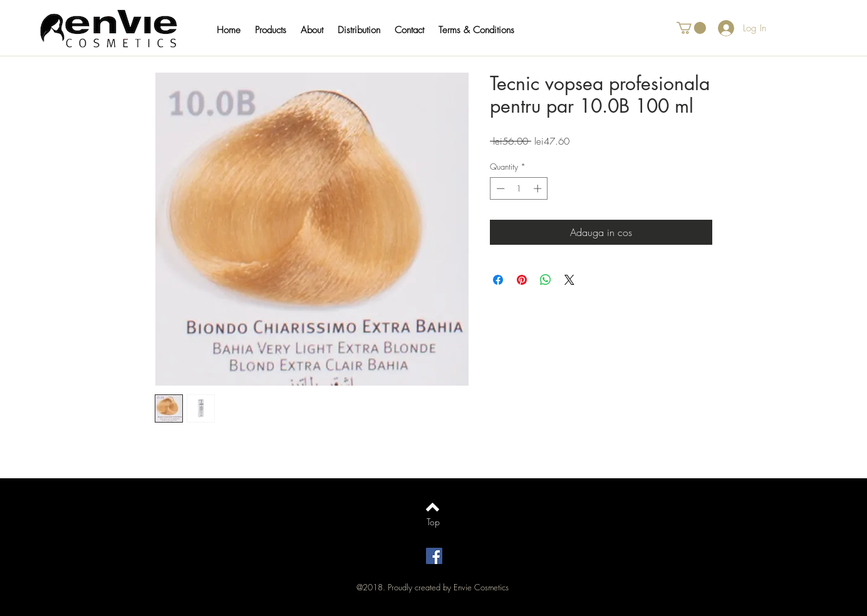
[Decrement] (499, 188)
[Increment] (539, 188)
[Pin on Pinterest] (522, 280)
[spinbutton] (519, 188)
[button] (277, 30)
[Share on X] (569, 280)
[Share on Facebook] (498, 280)
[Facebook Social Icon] (434, 556)
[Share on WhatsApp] (546, 280)
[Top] (433, 522)
